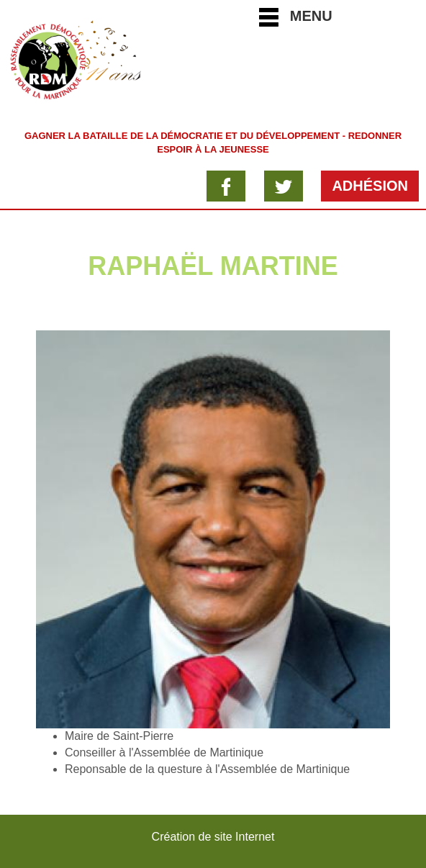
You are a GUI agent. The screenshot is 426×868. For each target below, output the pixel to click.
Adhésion (370, 186)
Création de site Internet (213, 837)
